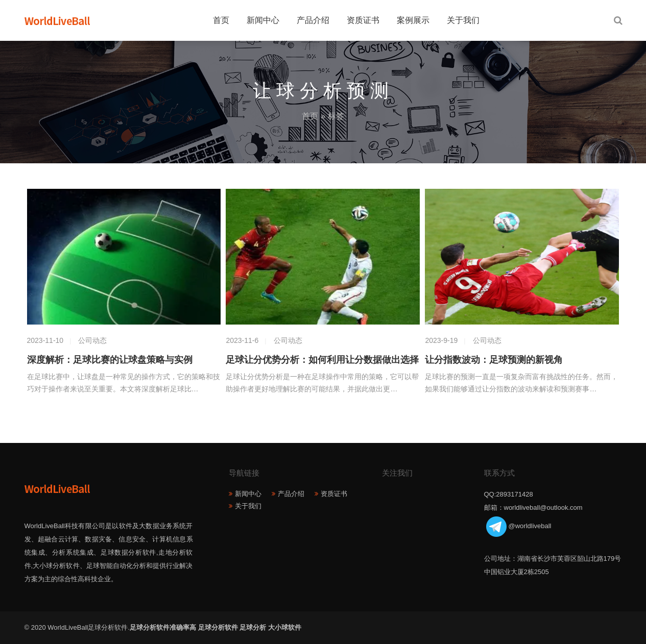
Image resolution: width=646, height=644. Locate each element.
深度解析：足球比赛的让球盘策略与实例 (110, 360)
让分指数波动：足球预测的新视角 (494, 360)
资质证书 (363, 20)
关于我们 (463, 20)
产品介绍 (313, 20)
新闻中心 (263, 20)
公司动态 (92, 340)
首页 (221, 20)
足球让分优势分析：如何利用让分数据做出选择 (322, 360)
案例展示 (413, 20)
